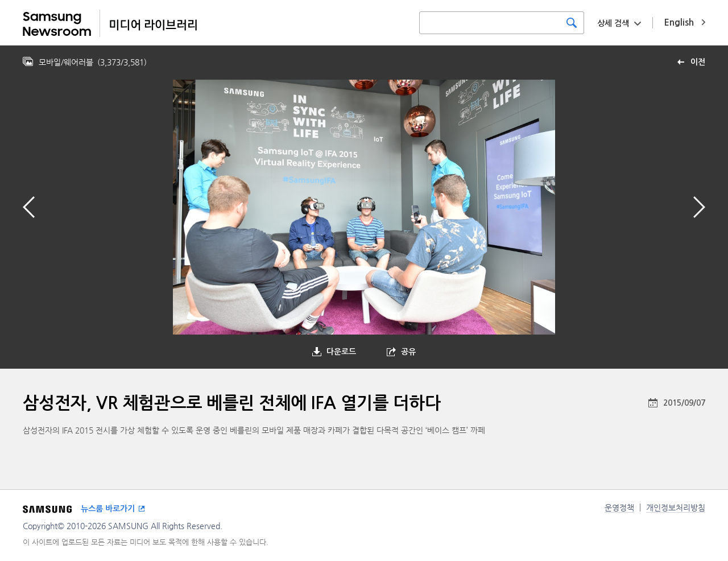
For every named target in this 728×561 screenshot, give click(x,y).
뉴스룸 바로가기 (108, 509)
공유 (408, 352)
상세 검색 (613, 23)
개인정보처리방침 (676, 508)
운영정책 (619, 508)
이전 (698, 62)
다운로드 (341, 352)
